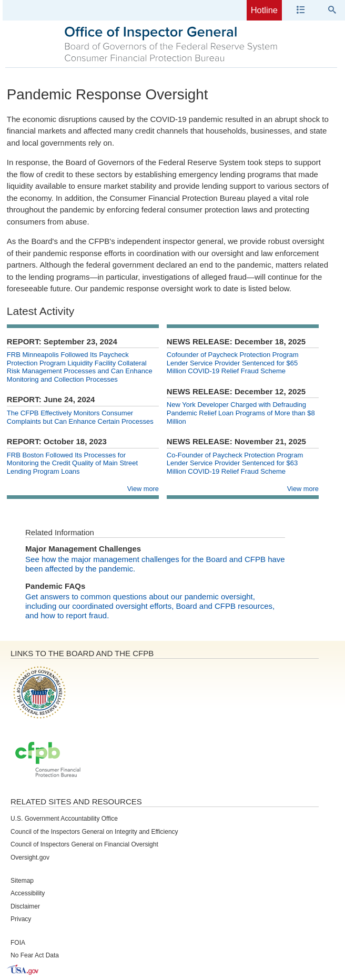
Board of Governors (38, 692)
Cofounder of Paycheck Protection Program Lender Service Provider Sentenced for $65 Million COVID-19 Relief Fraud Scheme (233, 363)
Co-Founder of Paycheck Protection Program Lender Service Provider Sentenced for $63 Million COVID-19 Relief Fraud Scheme (235, 463)
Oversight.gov (30, 857)
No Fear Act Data (35, 955)
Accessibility (28, 893)
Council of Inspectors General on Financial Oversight (84, 844)
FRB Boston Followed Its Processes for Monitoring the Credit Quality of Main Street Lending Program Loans (72, 463)
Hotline (264, 10)
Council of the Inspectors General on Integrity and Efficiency (94, 832)
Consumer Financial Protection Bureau (48, 760)
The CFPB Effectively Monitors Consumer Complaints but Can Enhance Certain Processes (80, 417)
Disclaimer (25, 906)
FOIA (18, 943)
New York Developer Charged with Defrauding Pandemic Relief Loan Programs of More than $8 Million (241, 413)
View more (143, 489)
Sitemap (22, 881)
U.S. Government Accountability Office (64, 819)
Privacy (21, 919)
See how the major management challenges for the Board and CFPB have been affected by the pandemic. (155, 564)
